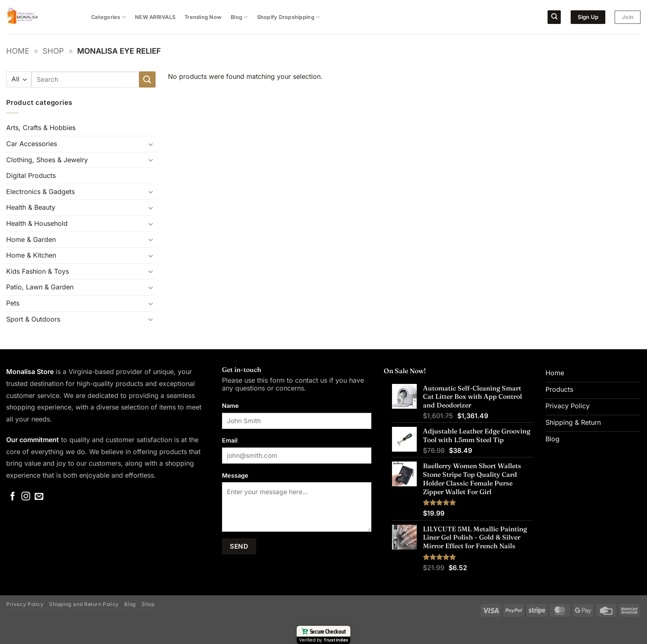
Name (230, 406)
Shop (53, 51)
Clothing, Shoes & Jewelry (47, 160)
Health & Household (37, 223)
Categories (109, 17)
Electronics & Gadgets (40, 192)
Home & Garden (31, 239)
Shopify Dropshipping (289, 17)
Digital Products (31, 175)
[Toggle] (151, 144)
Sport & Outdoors (33, 319)
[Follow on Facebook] (13, 497)
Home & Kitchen (31, 255)
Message (235, 475)
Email (230, 440)
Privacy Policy (25, 604)
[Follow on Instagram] (26, 497)
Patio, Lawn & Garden (40, 287)
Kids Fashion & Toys (38, 271)
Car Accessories (32, 144)
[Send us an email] (39, 497)
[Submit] (147, 79)
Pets (13, 303)
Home (18, 51)
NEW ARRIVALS (155, 17)
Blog (239, 17)
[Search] (554, 17)
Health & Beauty (31, 207)
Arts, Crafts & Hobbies (41, 128)
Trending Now (203, 17)
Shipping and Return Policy (84, 604)
